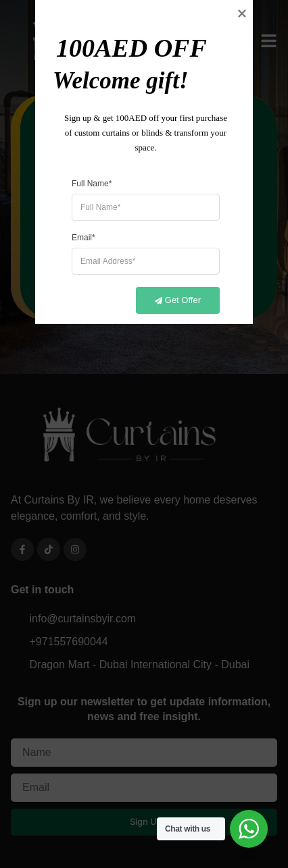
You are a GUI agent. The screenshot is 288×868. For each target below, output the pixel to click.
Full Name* (92, 455)
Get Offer (170, 573)
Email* (83, 509)
